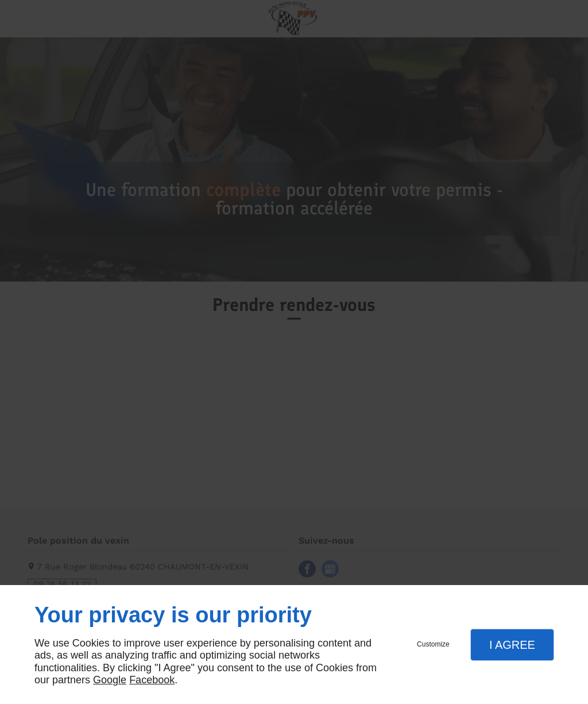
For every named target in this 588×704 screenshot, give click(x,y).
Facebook (152, 680)
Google (110, 680)
